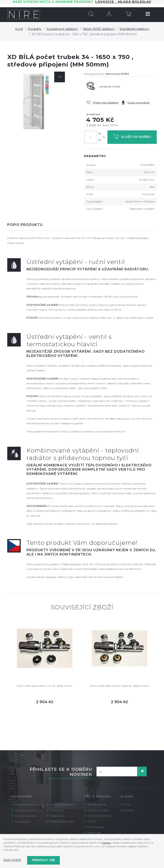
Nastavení (12, 860)
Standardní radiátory (134, 29)
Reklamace (94, 833)
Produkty (35, 29)
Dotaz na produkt (139, 102)
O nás (127, 804)
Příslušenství (23, 822)
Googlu (106, 843)
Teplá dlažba (58, 816)
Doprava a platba (98, 810)
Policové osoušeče (26, 816)
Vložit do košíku (132, 138)
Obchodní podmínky (100, 816)
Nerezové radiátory (26, 810)
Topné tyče (57, 810)
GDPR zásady (96, 827)
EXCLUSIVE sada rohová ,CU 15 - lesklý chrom (45, 686)
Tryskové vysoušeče (62, 822)
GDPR (91, 822)
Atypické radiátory (62, 804)
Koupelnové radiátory (62, 29)
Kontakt (129, 810)
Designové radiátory (27, 804)
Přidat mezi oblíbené (105, 102)
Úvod (19, 29)
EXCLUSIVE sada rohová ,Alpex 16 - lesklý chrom (119, 686)
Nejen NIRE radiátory (99, 29)
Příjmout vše (43, 860)
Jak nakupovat (97, 804)
